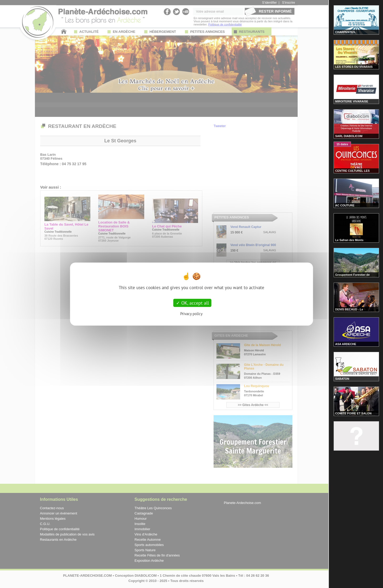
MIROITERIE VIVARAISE (352, 101)
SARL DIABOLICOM (349, 136)
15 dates (342, 144)
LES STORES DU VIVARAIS (354, 67)
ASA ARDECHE (346, 344)
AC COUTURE (345, 205)
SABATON (342, 379)
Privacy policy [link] (191, 314)
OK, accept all (192, 303)
